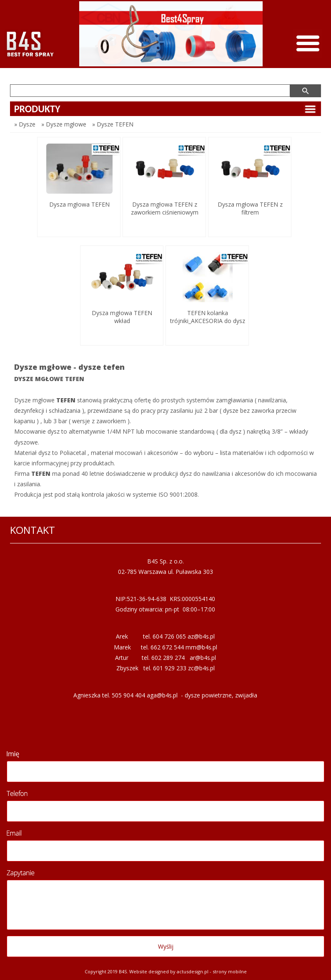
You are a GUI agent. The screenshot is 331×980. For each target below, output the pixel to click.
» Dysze (25, 124)
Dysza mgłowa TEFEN (79, 204)
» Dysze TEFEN (113, 124)
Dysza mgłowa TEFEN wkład (122, 317)
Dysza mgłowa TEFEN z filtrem (250, 208)
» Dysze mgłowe (64, 124)
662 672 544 (167, 647)
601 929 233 (170, 668)
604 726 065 (169, 636)
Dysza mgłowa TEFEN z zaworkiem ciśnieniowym (165, 208)
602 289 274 (168, 658)
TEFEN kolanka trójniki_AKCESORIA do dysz (208, 317)
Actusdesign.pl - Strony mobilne (212, 971)
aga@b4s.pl (162, 695)
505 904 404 (128, 695)
